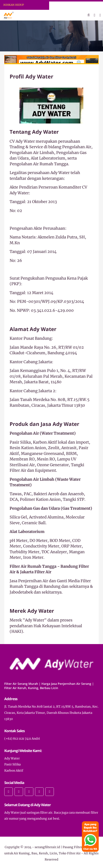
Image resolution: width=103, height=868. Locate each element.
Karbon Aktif (14, 771)
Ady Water (12, 758)
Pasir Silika (13, 764)
